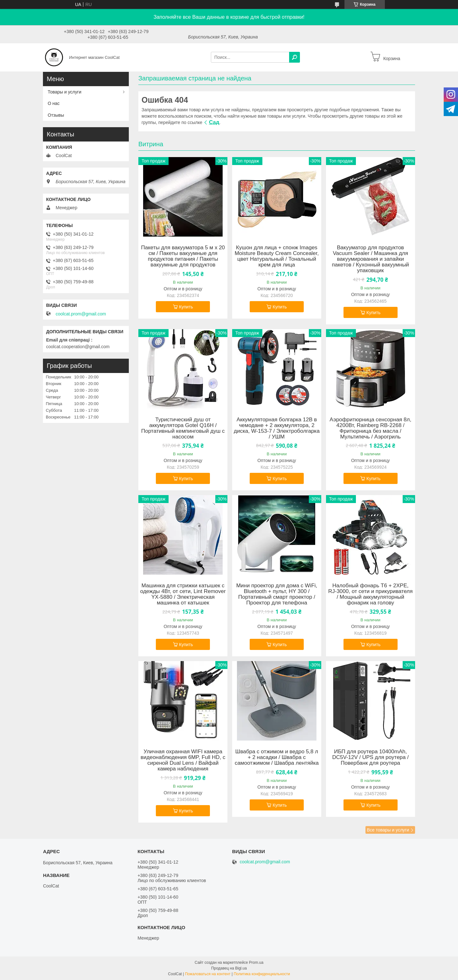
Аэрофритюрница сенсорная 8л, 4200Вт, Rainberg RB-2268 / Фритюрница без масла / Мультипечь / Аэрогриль (370, 428)
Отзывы (56, 115)
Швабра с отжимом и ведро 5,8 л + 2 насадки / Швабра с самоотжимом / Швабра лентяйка (277, 757)
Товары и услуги (65, 92)
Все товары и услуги (388, 830)
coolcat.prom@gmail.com (81, 314)
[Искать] (295, 57)
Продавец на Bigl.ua (229, 968)
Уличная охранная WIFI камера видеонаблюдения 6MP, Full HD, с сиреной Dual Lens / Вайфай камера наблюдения (183, 760)
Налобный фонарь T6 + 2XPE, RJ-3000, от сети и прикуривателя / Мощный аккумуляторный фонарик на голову (370, 594)
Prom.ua (256, 963)
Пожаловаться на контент (208, 974)
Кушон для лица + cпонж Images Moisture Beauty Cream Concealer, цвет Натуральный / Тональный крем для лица (277, 256)
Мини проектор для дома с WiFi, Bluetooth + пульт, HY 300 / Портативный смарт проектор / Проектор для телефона (277, 594)
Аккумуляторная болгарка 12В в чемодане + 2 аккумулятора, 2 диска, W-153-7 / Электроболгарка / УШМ (277, 428)
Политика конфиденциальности (262, 974)
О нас (54, 103)
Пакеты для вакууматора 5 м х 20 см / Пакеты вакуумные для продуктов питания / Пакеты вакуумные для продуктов (183, 256)
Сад (214, 122)
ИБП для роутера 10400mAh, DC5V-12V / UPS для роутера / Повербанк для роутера (370, 757)
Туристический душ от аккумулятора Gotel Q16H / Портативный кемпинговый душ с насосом (183, 428)
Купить (186, 307)
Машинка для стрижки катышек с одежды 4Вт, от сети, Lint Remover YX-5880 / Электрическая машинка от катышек (183, 594)
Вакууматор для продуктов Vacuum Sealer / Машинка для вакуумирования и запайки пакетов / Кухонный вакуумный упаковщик (371, 259)
